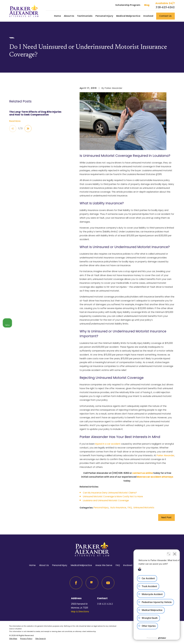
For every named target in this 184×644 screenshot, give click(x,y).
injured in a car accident (108, 444)
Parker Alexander (165, 455)
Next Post (166, 517)
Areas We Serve (104, 565)
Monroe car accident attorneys (155, 477)
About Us (44, 565)
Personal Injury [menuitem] (104, 16)
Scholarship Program (128, 5)
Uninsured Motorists (144, 508)
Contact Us (165, 16)
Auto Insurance (118, 508)
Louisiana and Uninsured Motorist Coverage (106, 500)
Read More (15, 121)
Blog (147, 5)
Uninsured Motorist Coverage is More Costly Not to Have (113, 496)
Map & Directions (80, 612)
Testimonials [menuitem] (85, 16)
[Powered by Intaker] (160, 638)
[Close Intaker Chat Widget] (175, 554)
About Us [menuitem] (69, 16)
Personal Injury (101, 508)
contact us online (143, 473)
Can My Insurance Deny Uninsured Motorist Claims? (110, 493)
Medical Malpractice (81, 565)
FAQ (130, 508)
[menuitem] (13, 639)
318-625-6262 (165, 8)
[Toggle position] (169, 554)
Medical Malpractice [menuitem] (128, 16)
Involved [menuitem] (148, 16)
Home (32, 565)
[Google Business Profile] (92, 583)
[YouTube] (108, 583)
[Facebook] (76, 583)
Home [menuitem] (57, 16)
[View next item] (28, 129)
